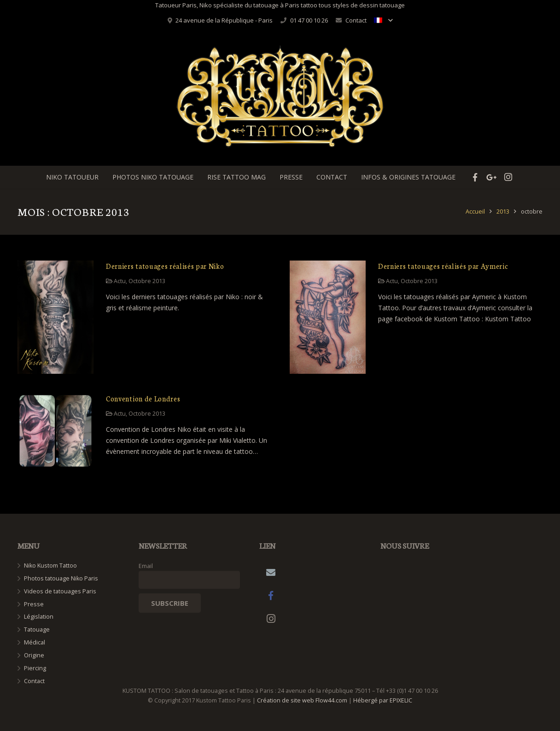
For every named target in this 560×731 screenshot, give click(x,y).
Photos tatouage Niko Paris (61, 578)
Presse (34, 604)
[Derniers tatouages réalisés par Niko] (55, 317)
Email (146, 566)
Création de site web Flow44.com (302, 700)
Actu (120, 281)
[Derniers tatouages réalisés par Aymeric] (328, 317)
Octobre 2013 (147, 281)
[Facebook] (271, 596)
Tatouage (37, 629)
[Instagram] (271, 619)
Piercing (35, 668)
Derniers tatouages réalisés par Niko (165, 266)
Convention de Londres (143, 398)
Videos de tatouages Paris (60, 591)
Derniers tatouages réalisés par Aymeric (443, 266)
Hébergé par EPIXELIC (383, 700)
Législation (39, 617)
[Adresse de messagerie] (271, 573)
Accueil (475, 212)
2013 (503, 212)
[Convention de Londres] (55, 431)
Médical (35, 642)
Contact (356, 20)
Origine (34, 655)
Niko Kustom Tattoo (50, 566)
